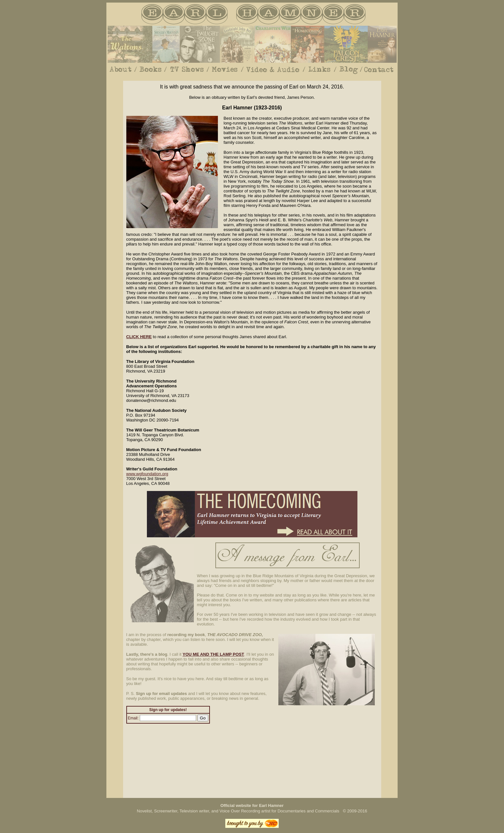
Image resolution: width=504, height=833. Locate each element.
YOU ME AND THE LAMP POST (213, 654)
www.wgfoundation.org (147, 474)
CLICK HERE (139, 337)
